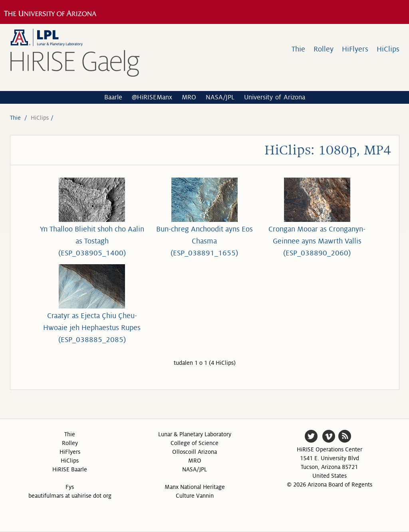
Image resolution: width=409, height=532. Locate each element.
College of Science (195, 443)
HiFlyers (355, 49)
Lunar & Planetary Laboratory (195, 434)
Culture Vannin (195, 496)
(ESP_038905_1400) (92, 253)
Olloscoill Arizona (195, 452)
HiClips (388, 49)
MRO (189, 97)
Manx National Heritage (195, 487)
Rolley (324, 49)
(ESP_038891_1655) (204, 253)
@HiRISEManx (152, 97)
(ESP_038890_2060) (317, 253)
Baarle (113, 97)
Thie (298, 49)
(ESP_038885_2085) (92, 340)
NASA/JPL (220, 97)
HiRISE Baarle (70, 469)
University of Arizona (275, 97)
